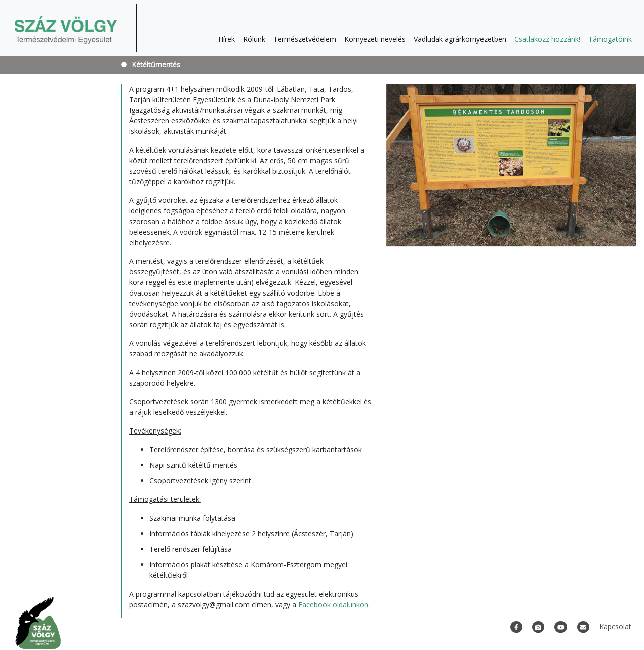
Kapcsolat (615, 627)
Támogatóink (610, 39)
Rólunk (254, 39)
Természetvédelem (305, 39)
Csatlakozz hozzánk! (547, 39)
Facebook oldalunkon (333, 604)
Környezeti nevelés (375, 39)
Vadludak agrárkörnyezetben (460, 39)
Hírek (227, 39)
